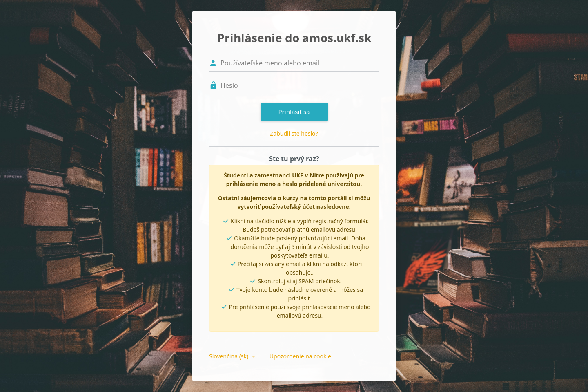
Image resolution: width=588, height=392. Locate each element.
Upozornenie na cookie (300, 356)
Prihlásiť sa (294, 112)
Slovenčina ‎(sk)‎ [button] (229, 356)
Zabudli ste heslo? (294, 133)
